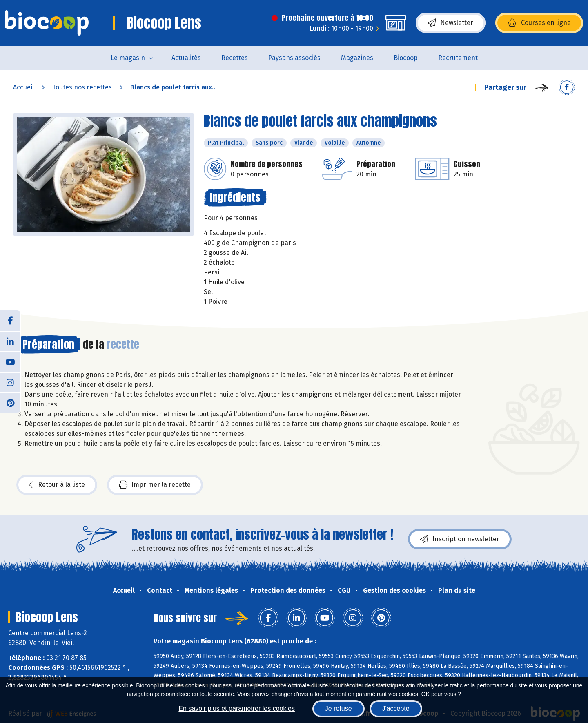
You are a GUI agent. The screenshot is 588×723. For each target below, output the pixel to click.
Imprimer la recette (155, 485)
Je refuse (339, 708)
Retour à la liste (57, 485)
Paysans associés (294, 58)
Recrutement (458, 58)
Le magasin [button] (128, 58)
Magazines (357, 58)
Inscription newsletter (460, 539)
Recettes (235, 58)
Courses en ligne (539, 23)
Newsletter (451, 23)
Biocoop (406, 58)
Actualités (186, 58)
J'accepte (396, 708)
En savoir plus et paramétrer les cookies (237, 708)
